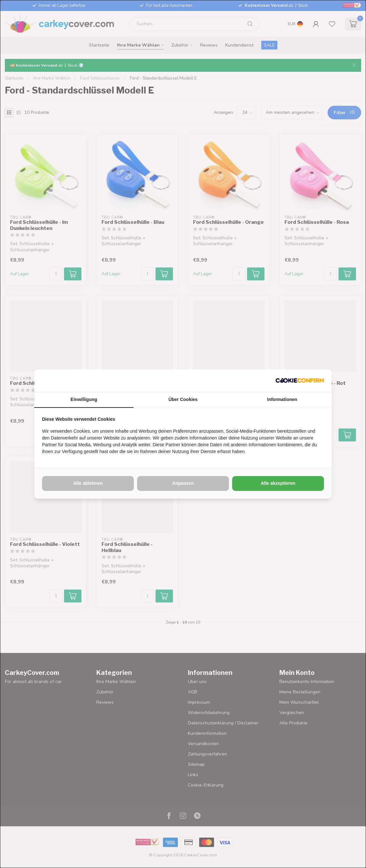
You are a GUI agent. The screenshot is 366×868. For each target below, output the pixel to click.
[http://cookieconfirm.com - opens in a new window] (300, 381)
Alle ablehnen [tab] (88, 483)
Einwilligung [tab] (84, 399)
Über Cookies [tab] (183, 399)
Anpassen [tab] (183, 483)
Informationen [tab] (282, 399)
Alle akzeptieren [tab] (278, 483)
